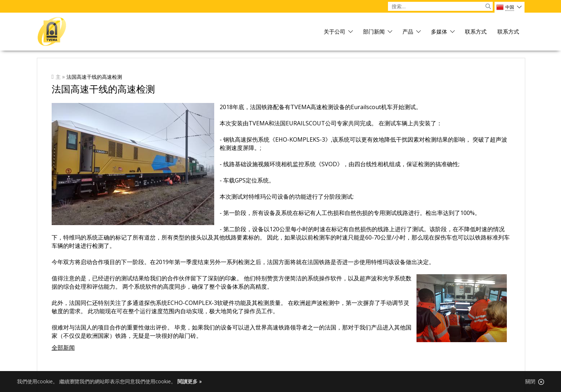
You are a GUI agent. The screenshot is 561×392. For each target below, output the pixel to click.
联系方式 (476, 32)
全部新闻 (63, 348)
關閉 (535, 382)
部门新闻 (374, 32)
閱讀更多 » (189, 381)
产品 (408, 32)
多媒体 (439, 32)
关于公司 (335, 32)
